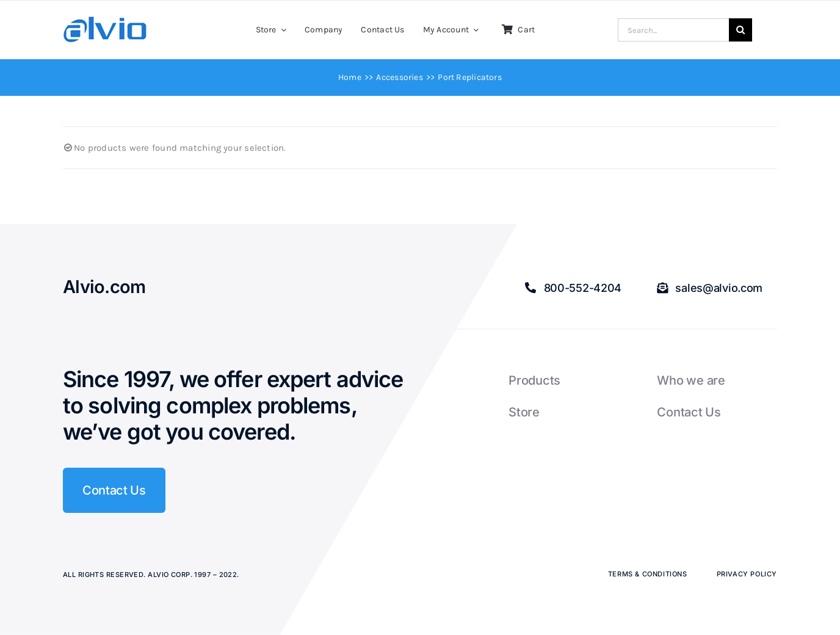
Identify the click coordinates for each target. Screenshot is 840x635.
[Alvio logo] (106, 21)
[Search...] (673, 30)
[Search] (740, 30)
